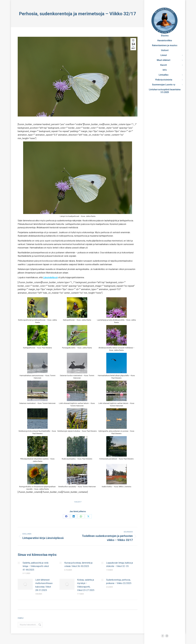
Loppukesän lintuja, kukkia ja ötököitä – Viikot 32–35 (120, 565)
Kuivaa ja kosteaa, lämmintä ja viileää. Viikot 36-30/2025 (78, 565)
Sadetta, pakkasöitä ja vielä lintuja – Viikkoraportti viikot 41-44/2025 (36, 566)
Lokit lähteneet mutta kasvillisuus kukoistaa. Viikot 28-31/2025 (44, 585)
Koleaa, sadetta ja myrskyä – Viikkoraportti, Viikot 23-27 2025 (86, 585)
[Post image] (19, 563)
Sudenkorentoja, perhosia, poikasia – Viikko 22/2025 (119, 582)
